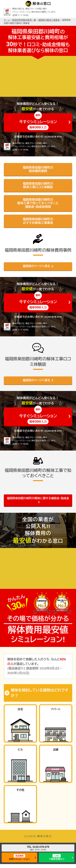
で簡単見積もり (57, 857)
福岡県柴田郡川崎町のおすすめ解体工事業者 (38, 221)
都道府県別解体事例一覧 (24, 20)
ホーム (7, 20)
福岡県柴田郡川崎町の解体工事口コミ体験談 (38, 185)
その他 (20, 790)
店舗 (56, 750)
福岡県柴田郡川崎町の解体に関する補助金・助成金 (38, 498)
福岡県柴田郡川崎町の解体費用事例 (38, 169)
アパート (56, 709)
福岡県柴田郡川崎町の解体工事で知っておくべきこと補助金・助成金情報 (38, 203)
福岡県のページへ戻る (36, 266)
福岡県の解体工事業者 (49, 20)
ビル (20, 750)
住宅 (20, 709)
